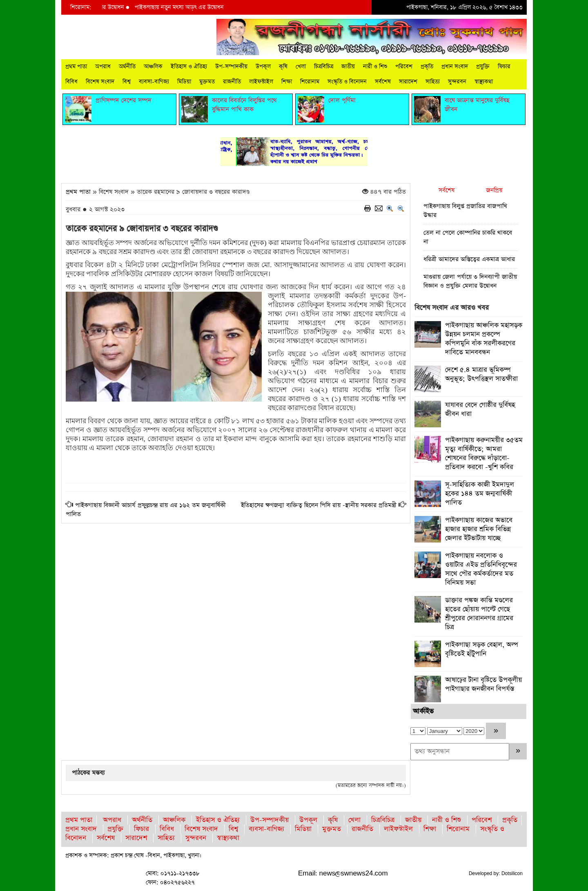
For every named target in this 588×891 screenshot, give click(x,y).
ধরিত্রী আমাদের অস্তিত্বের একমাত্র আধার (469, 259)
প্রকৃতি (427, 67)
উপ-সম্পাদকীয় (231, 67)
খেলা (301, 67)
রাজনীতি (232, 82)
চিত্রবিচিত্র (324, 67)
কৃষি (283, 67)
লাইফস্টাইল (261, 82)
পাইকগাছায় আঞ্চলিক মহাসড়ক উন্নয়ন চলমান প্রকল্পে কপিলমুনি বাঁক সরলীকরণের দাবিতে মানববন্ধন (484, 339)
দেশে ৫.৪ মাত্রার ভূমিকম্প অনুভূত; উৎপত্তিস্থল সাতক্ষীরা (481, 374)
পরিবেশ (404, 67)
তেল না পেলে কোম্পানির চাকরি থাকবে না (468, 237)
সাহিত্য (433, 82)
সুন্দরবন (457, 82)
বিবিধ (71, 82)
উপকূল (263, 67)
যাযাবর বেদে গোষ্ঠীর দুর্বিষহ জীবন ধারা (480, 410)
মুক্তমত (207, 82)
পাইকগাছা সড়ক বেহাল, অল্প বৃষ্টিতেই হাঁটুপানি (482, 649)
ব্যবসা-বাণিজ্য (154, 82)
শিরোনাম (310, 82)
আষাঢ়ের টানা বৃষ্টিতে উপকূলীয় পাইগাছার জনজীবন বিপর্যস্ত (483, 684)
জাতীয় (348, 67)
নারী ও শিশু (375, 67)
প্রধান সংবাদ (455, 67)
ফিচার (504, 67)
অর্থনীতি (127, 67)
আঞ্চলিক (153, 67)
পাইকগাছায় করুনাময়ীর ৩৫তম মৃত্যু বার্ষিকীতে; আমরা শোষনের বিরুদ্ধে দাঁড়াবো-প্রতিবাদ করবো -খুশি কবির (484, 454)
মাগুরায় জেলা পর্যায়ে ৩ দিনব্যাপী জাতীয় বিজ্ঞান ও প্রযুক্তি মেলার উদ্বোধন (470, 281)
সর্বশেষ (383, 82)
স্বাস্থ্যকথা (484, 82)
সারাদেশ (408, 82)
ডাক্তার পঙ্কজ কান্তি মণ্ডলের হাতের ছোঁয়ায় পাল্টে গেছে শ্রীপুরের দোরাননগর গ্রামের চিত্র (479, 614)
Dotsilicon (512, 873)
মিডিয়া (184, 82)
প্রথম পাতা (76, 67)
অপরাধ (103, 67)
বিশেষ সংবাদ (100, 82)
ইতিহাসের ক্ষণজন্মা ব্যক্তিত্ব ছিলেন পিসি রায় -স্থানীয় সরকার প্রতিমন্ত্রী (319, 505)
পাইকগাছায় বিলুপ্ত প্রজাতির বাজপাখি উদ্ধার (465, 211)
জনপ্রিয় (494, 190)
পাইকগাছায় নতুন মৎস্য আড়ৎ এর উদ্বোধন (189, 7)
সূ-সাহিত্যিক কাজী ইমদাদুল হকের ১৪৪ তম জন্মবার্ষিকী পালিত (480, 494)
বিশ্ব (127, 82)
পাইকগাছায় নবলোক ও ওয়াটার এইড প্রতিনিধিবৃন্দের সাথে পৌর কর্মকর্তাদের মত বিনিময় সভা (481, 569)
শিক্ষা (287, 82)
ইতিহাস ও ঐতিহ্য (189, 67)
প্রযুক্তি (483, 67)
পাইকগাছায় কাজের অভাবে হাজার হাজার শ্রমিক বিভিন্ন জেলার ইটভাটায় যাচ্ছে (479, 529)
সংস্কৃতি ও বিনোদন (347, 82)
